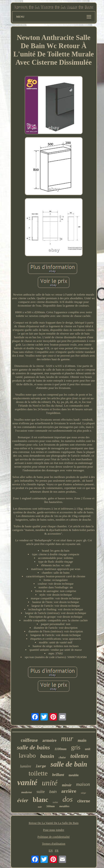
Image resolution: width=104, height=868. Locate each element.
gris (76, 747)
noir (40, 807)
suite (41, 791)
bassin (47, 756)
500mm (51, 806)
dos (67, 799)
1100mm (61, 749)
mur (67, 739)
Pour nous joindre (53, 830)
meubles (64, 806)
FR (57, 850)
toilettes (79, 756)
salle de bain (69, 764)
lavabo (27, 755)
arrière (69, 791)
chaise (62, 757)
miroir (67, 785)
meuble (74, 775)
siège (83, 793)
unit (88, 749)
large (41, 766)
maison (83, 784)
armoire (49, 740)
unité (50, 783)
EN (51, 850)
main (82, 740)
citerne (84, 801)
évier (23, 800)
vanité (27, 783)
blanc (40, 800)
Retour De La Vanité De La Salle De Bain (54, 823)
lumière (26, 766)
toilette (38, 773)
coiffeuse (29, 740)
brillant (58, 775)
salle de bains (33, 747)
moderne (27, 792)
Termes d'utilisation (53, 844)
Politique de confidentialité (54, 837)
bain (53, 792)
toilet (55, 802)
